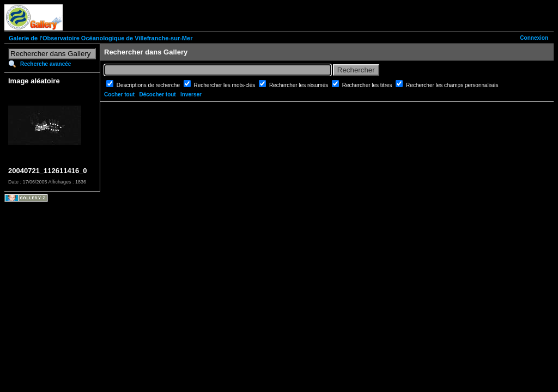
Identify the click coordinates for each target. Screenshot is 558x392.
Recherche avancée (46, 64)
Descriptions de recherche (149, 85)
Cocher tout (119, 94)
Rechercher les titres (368, 85)
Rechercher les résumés (299, 85)
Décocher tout (157, 94)
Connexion (534, 38)
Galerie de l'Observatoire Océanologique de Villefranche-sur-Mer (101, 38)
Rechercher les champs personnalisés (452, 85)
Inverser (191, 94)
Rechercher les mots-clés (226, 85)
